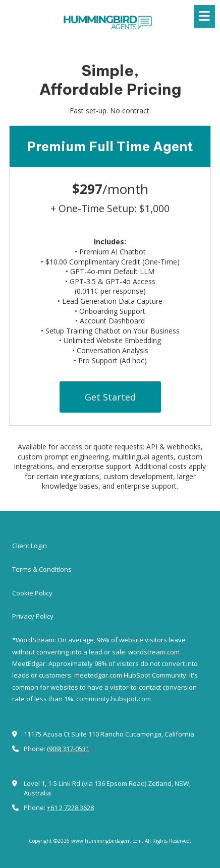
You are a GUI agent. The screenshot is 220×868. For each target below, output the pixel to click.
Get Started (110, 397)
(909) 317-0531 (68, 749)
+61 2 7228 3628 (70, 808)
